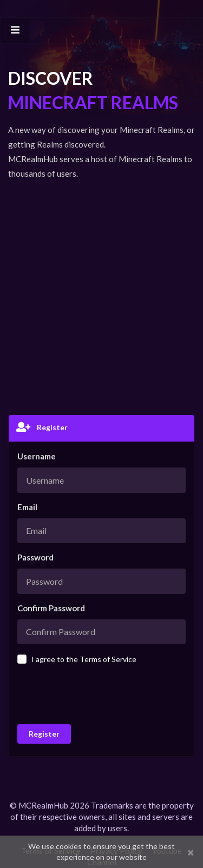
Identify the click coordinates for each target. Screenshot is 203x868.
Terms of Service (108, 659)
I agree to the (84, 659)
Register (44, 734)
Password (35, 557)
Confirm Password (51, 608)
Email (27, 507)
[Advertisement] (101, 298)
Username (37, 456)
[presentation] (96, 694)
